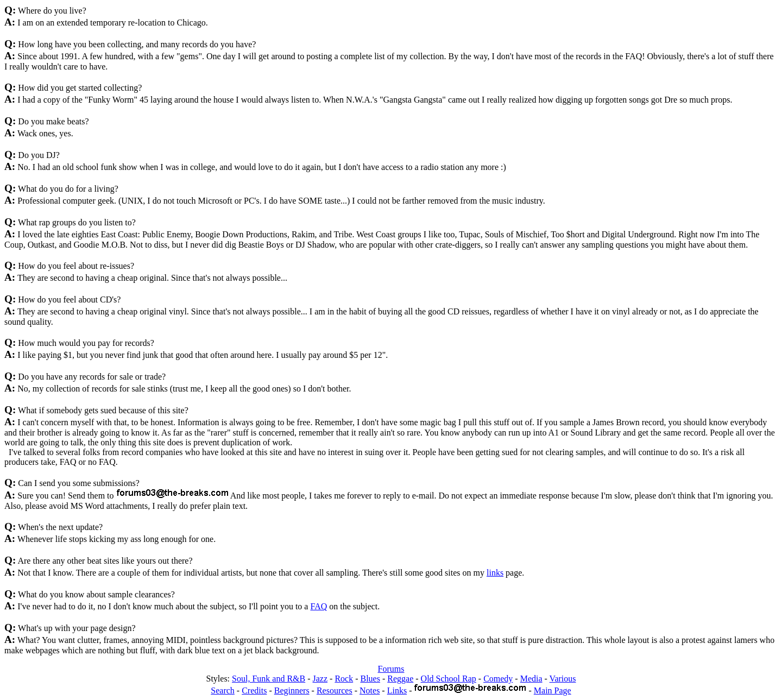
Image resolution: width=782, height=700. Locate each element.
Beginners (292, 690)
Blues (370, 679)
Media (531, 679)
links (495, 573)
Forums (391, 669)
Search (223, 690)
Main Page (553, 690)
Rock (344, 679)
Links (397, 690)
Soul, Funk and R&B (269, 679)
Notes (370, 690)
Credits (254, 690)
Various (563, 679)
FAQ (319, 606)
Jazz (320, 679)
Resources (335, 690)
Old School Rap (449, 679)
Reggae (400, 679)
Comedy (498, 679)
